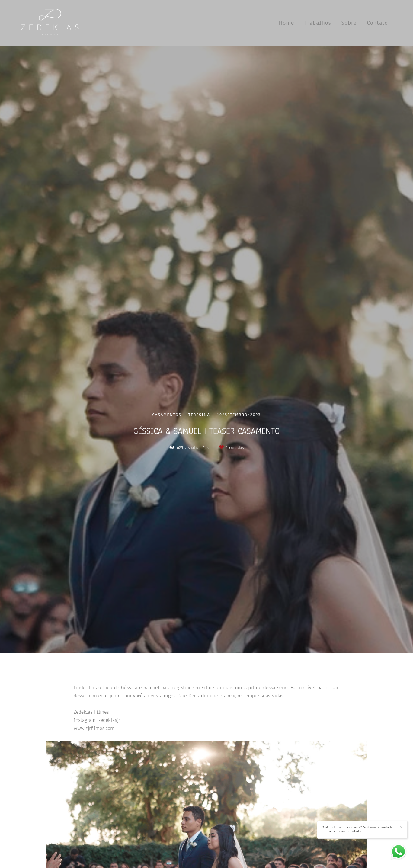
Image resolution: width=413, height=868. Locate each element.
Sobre (349, 23)
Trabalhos (318, 23)
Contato (377, 23)
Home (287, 23)
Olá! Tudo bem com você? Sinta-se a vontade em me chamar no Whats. (357, 829)
